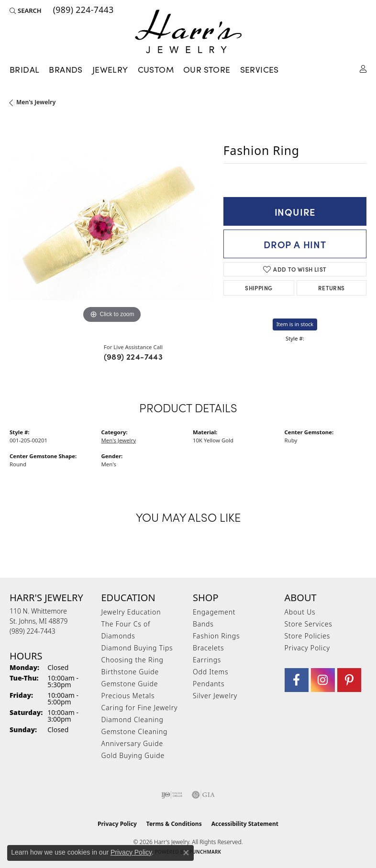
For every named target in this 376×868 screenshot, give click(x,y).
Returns (332, 288)
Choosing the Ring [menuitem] (133, 660)
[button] (26, 11)
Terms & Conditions (174, 824)
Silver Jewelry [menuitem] (215, 696)
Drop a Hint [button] (295, 244)
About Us (300, 612)
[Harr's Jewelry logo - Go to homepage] (188, 31)
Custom (156, 69)
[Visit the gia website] (203, 795)
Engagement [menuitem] (214, 612)
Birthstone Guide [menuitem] (130, 672)
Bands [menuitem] (203, 624)
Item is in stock (295, 324)
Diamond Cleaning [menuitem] (133, 720)
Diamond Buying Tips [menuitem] (137, 648)
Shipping (259, 288)
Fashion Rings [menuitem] (216, 636)
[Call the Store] (33, 631)
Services (260, 69)
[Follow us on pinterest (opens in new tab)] (349, 680)
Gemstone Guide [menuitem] (130, 684)
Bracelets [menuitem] (208, 648)
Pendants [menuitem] (209, 684)
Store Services (309, 624)
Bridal (24, 69)
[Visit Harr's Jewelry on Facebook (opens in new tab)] (297, 680)
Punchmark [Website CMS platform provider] (205, 852)
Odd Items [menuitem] (210, 672)
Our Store (207, 69)
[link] (83, 11)
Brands (66, 69)
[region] (112, 224)
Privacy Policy (307, 648)
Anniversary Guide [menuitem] (132, 743)
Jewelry (110, 69)
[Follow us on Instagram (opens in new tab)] (323, 680)
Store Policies (308, 636)
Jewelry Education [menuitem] (131, 612)
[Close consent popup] (186, 853)
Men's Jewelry (36, 102)
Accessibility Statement (245, 824)
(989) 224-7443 (133, 356)
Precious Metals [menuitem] (128, 696)
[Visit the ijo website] (172, 795)
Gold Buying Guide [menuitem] (133, 755)
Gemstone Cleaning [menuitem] (135, 731)
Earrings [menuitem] (207, 660)
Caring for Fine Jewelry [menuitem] (140, 708)
